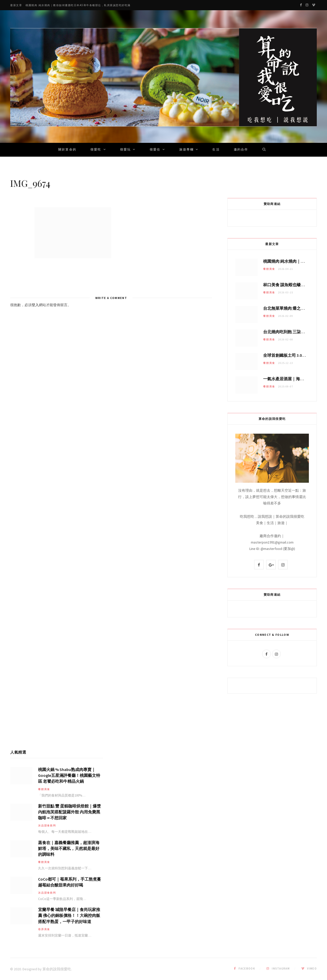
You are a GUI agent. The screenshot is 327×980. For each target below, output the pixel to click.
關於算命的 (67, 150)
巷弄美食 (44, 929)
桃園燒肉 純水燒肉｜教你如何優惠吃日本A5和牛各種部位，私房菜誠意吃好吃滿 (78, 5)
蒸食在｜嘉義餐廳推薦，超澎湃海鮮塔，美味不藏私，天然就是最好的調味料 (69, 848)
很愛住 (155, 150)
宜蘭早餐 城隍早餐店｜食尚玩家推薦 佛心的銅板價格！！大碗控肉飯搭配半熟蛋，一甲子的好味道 (69, 915)
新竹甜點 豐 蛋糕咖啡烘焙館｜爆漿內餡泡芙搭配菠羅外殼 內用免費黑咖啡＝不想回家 (69, 812)
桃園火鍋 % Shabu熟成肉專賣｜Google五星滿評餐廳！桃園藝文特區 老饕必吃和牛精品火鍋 (69, 775)
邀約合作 (241, 150)
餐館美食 (269, 269)
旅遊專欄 (187, 150)
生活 (216, 150)
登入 (35, 305)
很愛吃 (96, 150)
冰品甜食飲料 (47, 826)
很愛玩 (125, 150)
